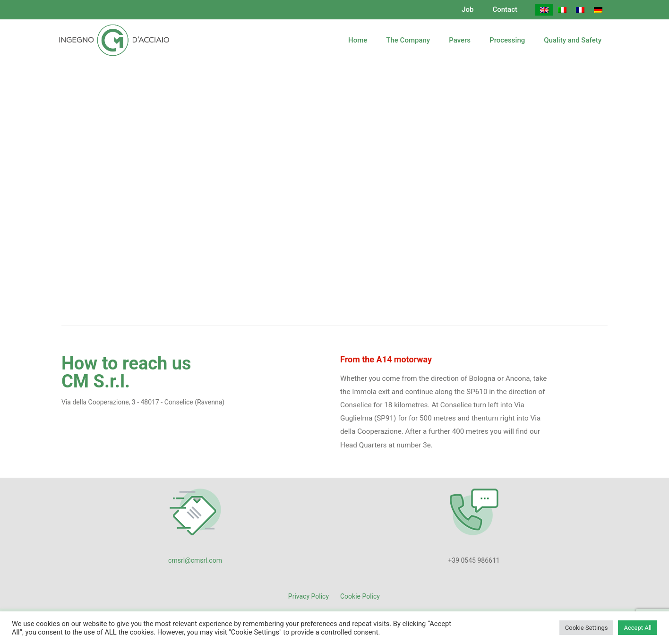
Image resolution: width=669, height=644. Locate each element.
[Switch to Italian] (562, 10)
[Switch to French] (580, 10)
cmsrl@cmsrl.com (195, 560)
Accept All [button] (638, 628)
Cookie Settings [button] (587, 628)
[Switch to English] (544, 10)
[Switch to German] (598, 10)
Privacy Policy (309, 596)
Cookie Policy (360, 596)
